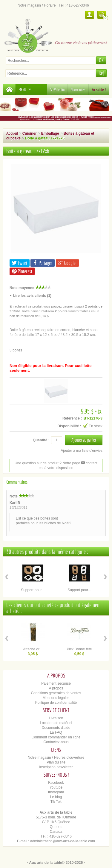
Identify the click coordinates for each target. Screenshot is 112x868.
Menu (25, 90)
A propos (56, 688)
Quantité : (41, 440)
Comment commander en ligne (56, 737)
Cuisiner (30, 133)
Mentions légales (56, 698)
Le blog (56, 797)
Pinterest (22, 271)
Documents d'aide (56, 728)
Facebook (56, 783)
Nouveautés (78, 90)
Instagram (56, 792)
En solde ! (99, 90)
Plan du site (56, 762)
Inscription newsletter (56, 767)
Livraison (56, 718)
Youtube (56, 787)
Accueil (12, 133)
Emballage (50, 133)
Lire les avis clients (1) (32, 296)
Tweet (20, 263)
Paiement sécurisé (56, 683)
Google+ (67, 263)
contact (89, 463)
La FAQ (56, 732)
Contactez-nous (56, 742)
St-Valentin (57, 90)
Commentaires (17, 482)
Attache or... (33, 649)
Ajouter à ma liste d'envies (82, 451)
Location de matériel (56, 723)
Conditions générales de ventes (56, 693)
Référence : (72, 418)
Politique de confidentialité (56, 703)
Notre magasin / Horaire (37, 5)
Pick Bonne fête (79, 649)
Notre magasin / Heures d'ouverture (56, 758)
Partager (43, 263)
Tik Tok (56, 802)
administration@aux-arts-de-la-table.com (63, 841)
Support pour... (33, 590)
